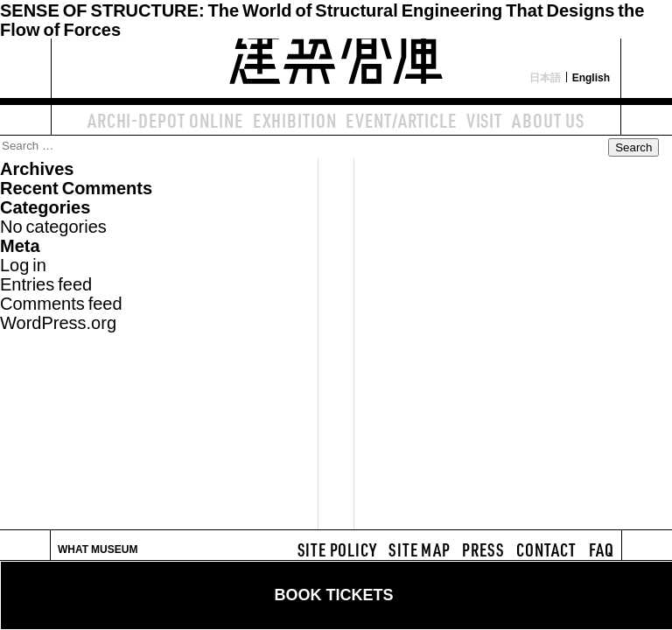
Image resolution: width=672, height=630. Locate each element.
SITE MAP (419, 549)
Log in (23, 264)
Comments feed (61, 302)
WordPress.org (58, 322)
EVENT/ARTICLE (401, 120)
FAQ (602, 549)
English (591, 77)
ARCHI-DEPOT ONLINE (165, 120)
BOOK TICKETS (333, 595)
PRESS (483, 549)
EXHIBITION (295, 120)
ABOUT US (548, 120)
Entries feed (46, 283)
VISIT (484, 120)
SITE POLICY (337, 549)
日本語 (545, 77)
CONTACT (546, 549)
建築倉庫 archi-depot (336, 49)
